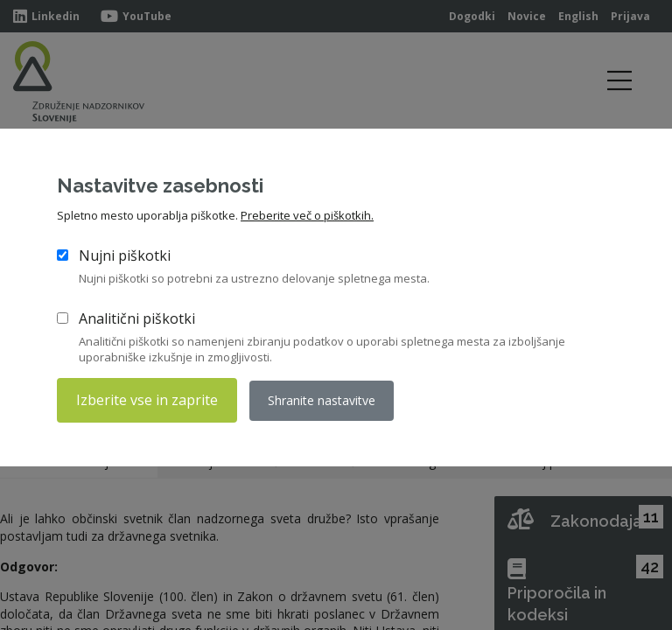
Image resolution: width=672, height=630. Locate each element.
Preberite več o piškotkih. (307, 215)
